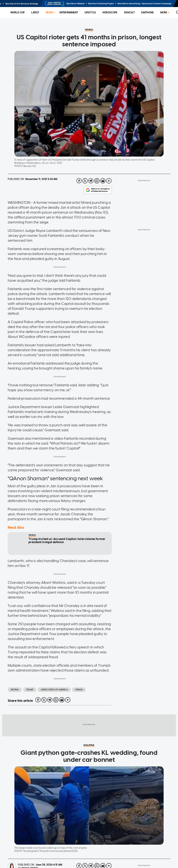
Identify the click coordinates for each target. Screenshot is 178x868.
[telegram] (91, 198)
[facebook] (79, 198)
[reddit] (103, 198)
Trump (30, 707)
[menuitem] (17, 13)
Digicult (129, 13)
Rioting (15, 707)
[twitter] (85, 198)
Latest (35, 13)
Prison (79, 707)
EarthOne (147, 13)
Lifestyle (90, 13)
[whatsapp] (97, 198)
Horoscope (110, 13)
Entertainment (69, 13)
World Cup (17, 13)
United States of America (54, 707)
